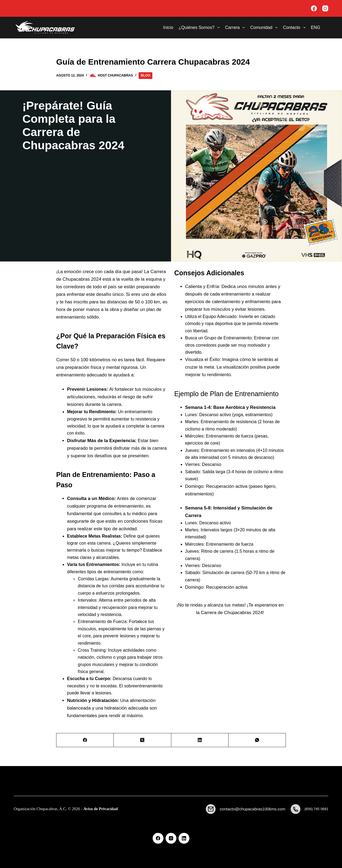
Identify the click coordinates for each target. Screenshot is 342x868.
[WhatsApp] (257, 740)
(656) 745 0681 (316, 809)
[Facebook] (314, 8)
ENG (316, 27)
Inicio (168, 27)
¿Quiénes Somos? (200, 28)
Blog (145, 75)
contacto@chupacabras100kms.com (252, 809)
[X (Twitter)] (142, 740)
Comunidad (265, 28)
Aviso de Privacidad (101, 809)
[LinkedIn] (200, 740)
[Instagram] (325, 8)
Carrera (236, 28)
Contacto (295, 28)
